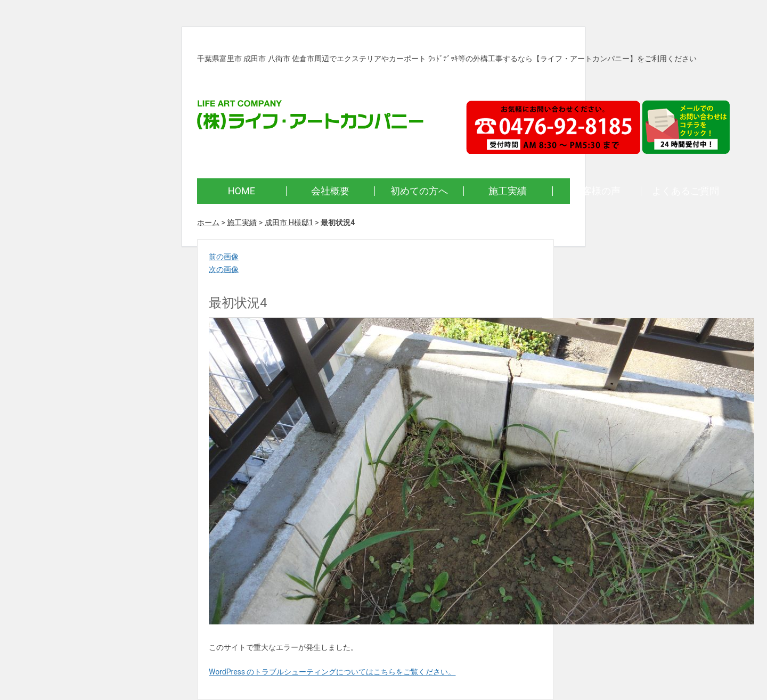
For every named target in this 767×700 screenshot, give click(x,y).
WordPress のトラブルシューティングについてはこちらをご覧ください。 (332, 672)
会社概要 (330, 191)
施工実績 (508, 191)
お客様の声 (597, 191)
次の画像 (224, 269)
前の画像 (224, 257)
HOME (242, 191)
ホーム (208, 223)
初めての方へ (419, 191)
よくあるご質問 (686, 191)
